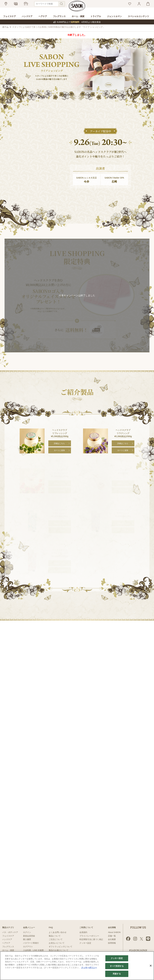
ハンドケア (7, 939)
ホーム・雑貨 (8, 950)
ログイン (27, 932)
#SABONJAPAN (138, 950)
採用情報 (112, 943)
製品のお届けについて (59, 950)
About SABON (114, 932)
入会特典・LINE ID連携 (33, 950)
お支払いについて (57, 943)
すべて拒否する (117, 966)
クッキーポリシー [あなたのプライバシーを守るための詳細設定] (89, 968)
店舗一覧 (112, 936)
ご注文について (56, 939)
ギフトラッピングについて (61, 947)
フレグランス (8, 947)
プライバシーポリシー (89, 936)
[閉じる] (151, 966)
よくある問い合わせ (58, 932)
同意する (117, 974)
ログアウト (28, 947)
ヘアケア (6, 943)
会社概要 (112, 939)
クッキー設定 (85, 943)
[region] (77, 966)
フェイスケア (8, 936)
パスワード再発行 (31, 943)
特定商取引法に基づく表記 (91, 939)
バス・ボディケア (10, 932)
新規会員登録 (29, 936)
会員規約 (83, 932)
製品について (55, 936)
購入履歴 (27, 939)
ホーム (5, 27)
